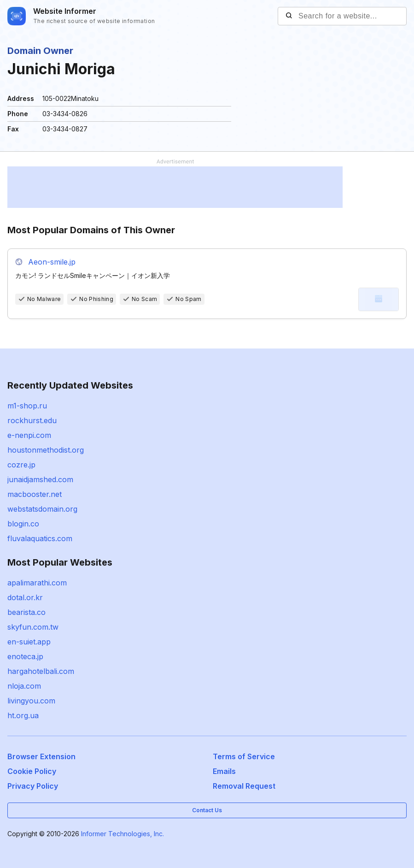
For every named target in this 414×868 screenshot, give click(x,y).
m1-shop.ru (27, 406)
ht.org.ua (23, 715)
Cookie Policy (32, 771)
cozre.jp (21, 465)
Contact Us (207, 810)
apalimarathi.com (37, 583)
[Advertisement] (175, 187)
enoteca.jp (25, 656)
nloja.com (24, 686)
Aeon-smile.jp (52, 262)
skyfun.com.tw (33, 627)
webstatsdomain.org (42, 509)
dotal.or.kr (25, 597)
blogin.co (23, 524)
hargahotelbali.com (41, 671)
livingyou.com (31, 701)
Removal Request (244, 786)
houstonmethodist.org (46, 450)
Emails (224, 771)
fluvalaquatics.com (40, 538)
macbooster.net (35, 494)
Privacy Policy (33, 786)
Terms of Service (244, 756)
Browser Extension (41, 756)
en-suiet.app (29, 642)
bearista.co (26, 612)
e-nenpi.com (29, 435)
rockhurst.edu (32, 420)
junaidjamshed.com (40, 479)
